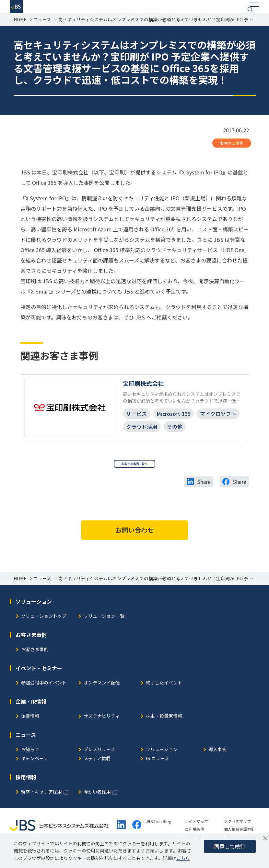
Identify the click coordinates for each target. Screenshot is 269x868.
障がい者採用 (97, 809)
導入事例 (217, 767)
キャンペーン (35, 776)
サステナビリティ (102, 734)
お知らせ (30, 767)
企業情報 (30, 734)
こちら (183, 858)
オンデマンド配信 (102, 700)
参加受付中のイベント (44, 700)
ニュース (42, 29)
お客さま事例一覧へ (134, 479)
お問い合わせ (134, 547)
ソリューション (162, 767)
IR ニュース (158, 776)
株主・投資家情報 (164, 734)
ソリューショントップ (44, 634)
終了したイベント (164, 700)
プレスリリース (99, 767)
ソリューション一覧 (104, 634)
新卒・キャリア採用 (41, 809)
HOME (20, 29)
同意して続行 (230, 846)
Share (204, 499)
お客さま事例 (232, 152)
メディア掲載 (97, 776)
